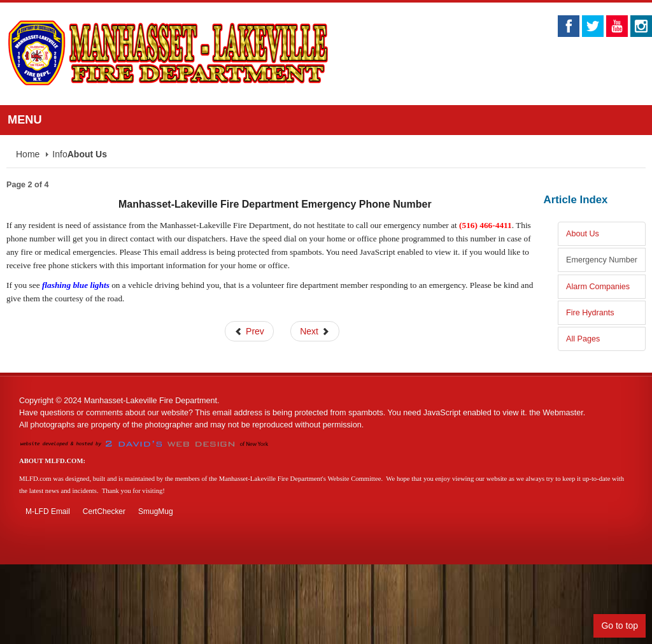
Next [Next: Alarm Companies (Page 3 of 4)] (315, 331)
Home (28, 154)
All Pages (583, 339)
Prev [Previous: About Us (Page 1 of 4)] (249, 331)
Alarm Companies (598, 287)
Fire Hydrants (590, 313)
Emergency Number (602, 260)
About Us (583, 234)
